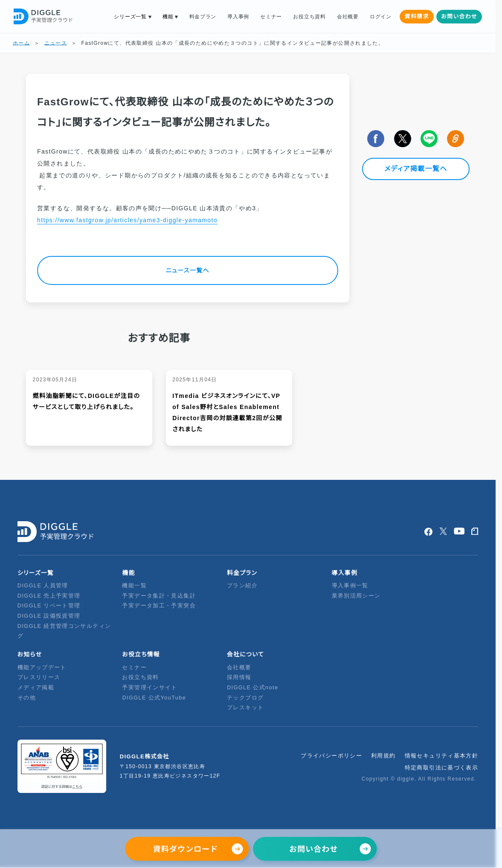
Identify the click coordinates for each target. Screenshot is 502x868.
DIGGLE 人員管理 (43, 585)
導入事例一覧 (350, 585)
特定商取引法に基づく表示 (442, 768)
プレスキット (245, 707)
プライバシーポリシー (331, 756)
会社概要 (348, 17)
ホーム (21, 43)
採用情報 (239, 677)
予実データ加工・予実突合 (159, 605)
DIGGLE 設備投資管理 (49, 616)
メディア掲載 (36, 687)
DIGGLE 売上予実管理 (49, 596)
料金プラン (203, 17)
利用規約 (383, 756)
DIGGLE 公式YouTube (155, 698)
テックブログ (245, 698)
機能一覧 (134, 585)
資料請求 (417, 16)
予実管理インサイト (149, 687)
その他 (27, 698)
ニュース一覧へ (188, 270)
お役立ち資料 (309, 17)
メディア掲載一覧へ (416, 169)
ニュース (56, 43)
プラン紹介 (242, 585)
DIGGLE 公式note (252, 687)
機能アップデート (42, 667)
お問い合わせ (459, 16)
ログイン (381, 17)
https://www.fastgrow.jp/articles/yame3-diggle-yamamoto (127, 220)
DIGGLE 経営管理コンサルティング (64, 631)
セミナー (271, 17)
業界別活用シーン (356, 596)
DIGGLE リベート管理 (49, 605)
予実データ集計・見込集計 (159, 596)
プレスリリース (39, 677)
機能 (168, 17)
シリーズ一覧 (130, 17)
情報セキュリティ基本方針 (442, 756)
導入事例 (238, 17)
